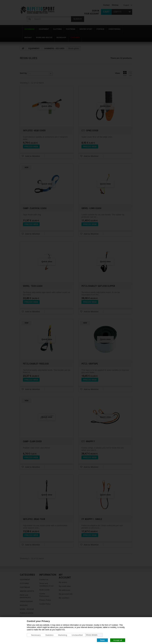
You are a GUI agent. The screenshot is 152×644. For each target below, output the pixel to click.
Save (102, 640)
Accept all (118, 640)
